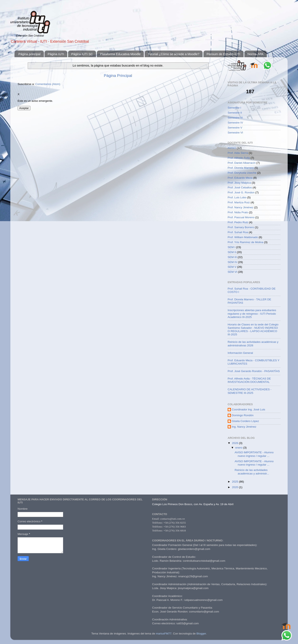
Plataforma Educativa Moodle (120, 54)
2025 (236, 482)
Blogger (201, 634)
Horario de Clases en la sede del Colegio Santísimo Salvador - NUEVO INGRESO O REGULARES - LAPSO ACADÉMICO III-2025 (253, 330)
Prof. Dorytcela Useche (242, 173)
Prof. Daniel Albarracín (242, 163)
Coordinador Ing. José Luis (248, 409)
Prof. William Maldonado (243, 237)
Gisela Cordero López (245, 421)
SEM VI (232, 272)
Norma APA (255, 54)
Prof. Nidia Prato (238, 212)
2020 (236, 487)
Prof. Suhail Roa (238, 232)
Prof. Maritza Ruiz (239, 202)
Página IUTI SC (82, 54)
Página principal (29, 54)
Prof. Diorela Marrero (241, 168)
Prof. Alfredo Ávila (239, 158)
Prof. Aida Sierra (238, 153)
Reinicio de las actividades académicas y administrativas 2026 (253, 344)
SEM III (232, 257)
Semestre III (235, 118)
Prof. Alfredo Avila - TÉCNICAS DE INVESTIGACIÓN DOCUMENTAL (249, 380)
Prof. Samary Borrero (241, 227)
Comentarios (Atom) (48, 84)
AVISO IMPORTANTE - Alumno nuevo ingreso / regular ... (254, 454)
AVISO (232, 148)
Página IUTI (56, 54)
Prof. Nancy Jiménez (241, 207)
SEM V (232, 267)
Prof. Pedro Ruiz (238, 222)
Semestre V (235, 128)
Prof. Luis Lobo (237, 197)
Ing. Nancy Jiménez (244, 427)
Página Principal (118, 76)
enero (239, 448)
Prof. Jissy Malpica (239, 183)
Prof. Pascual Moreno (241, 217)
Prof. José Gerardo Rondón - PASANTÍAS (254, 371)
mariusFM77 (164, 634)
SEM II (232, 252)
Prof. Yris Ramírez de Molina (245, 242)
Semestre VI (235, 133)
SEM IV (232, 262)
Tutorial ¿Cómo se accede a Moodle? (174, 54)
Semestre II (235, 113)
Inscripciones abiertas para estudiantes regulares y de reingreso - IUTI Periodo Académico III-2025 (252, 314)
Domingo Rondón (243, 415)
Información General (240, 353)
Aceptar (24, 108)
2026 (236, 443)
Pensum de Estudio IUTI (223, 54)
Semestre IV (235, 123)
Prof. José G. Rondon (241, 192)
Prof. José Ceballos (240, 187)
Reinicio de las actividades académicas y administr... (252, 472)
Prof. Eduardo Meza (240, 178)
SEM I (231, 247)
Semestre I (234, 108)
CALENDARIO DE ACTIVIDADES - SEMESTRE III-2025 (250, 391)
